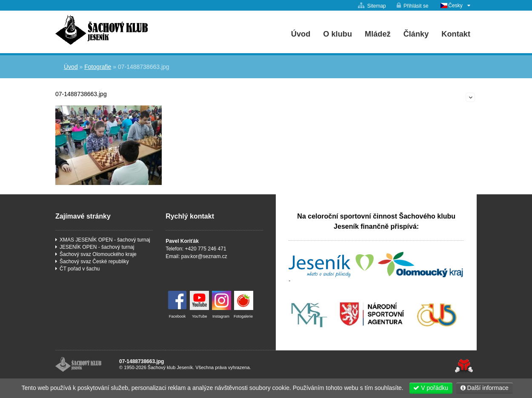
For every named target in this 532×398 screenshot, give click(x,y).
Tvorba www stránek (464, 366)
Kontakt (456, 34)
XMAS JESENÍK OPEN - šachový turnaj (105, 240)
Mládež (378, 34)
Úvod (102, 30)
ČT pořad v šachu (80, 269)
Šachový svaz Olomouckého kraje (98, 254)
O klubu (338, 34)
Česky (455, 6)
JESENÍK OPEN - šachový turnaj (97, 247)
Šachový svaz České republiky (94, 262)
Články (416, 34)
